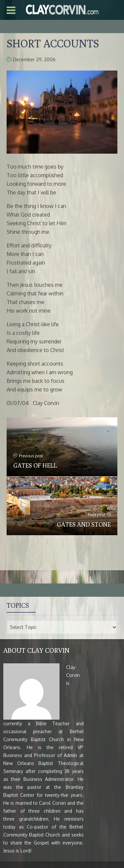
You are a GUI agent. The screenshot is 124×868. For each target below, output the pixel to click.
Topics (18, 605)
